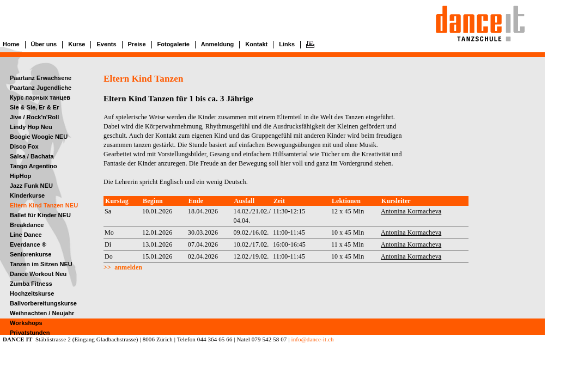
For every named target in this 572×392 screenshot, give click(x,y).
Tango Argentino (34, 166)
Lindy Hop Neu (31, 127)
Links (287, 44)
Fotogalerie (174, 44)
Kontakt (256, 44)
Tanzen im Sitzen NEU (41, 264)
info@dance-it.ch (312, 339)
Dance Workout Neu (38, 274)
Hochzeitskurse (32, 293)
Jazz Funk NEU (31, 186)
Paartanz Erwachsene (41, 78)
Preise (137, 44)
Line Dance (26, 235)
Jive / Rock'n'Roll (34, 117)
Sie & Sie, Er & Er (34, 107)
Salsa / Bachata (32, 156)
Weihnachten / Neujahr (42, 313)
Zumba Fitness (31, 284)
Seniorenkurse (31, 254)
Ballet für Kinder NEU (40, 215)
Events (106, 44)
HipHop (20, 176)
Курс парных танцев (40, 97)
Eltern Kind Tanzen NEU (44, 205)
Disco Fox (24, 146)
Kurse (77, 44)
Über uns (44, 44)
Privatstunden (30, 333)
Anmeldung (218, 44)
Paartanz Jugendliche (41, 88)
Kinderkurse (27, 195)
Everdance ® (28, 244)
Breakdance (27, 225)
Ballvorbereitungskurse (43, 303)
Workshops (26, 323)
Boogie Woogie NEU (39, 137)
